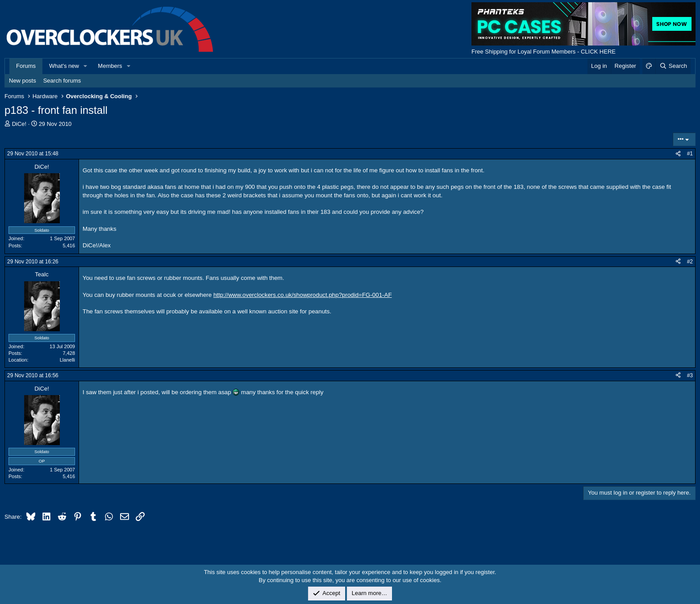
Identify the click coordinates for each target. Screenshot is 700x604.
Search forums (62, 81)
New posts (23, 81)
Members (110, 66)
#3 (690, 375)
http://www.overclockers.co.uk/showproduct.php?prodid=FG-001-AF (303, 295)
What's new (64, 66)
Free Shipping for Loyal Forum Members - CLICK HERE (544, 52)
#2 (690, 262)
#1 (690, 154)
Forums (26, 66)
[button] (86, 66)
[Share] (678, 154)
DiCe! (19, 124)
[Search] (673, 66)
